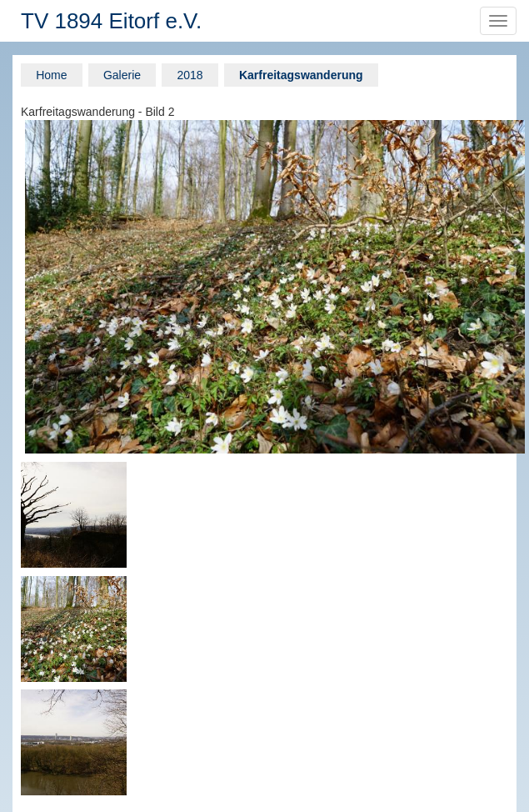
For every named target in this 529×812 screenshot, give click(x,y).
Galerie (122, 75)
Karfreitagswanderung (301, 75)
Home (51, 75)
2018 (190, 75)
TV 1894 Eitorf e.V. (111, 21)
